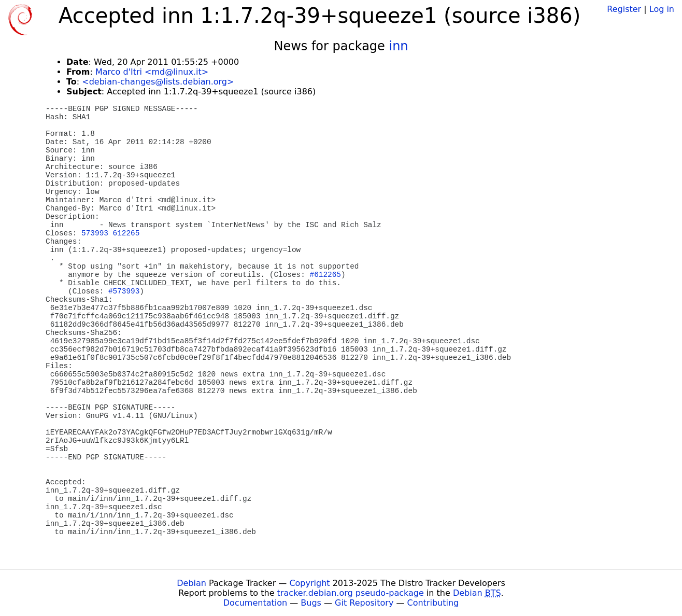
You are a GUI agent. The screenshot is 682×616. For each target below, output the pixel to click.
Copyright (309, 583)
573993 (95, 233)
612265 (126, 233)
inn (398, 46)
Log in (662, 9)
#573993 (124, 291)
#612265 (325, 275)
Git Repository (364, 603)
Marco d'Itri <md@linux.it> (152, 72)
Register (624, 9)
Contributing (433, 603)
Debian (191, 583)
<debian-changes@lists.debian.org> (158, 82)
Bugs (311, 603)
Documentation (255, 603)
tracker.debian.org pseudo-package (351, 593)
